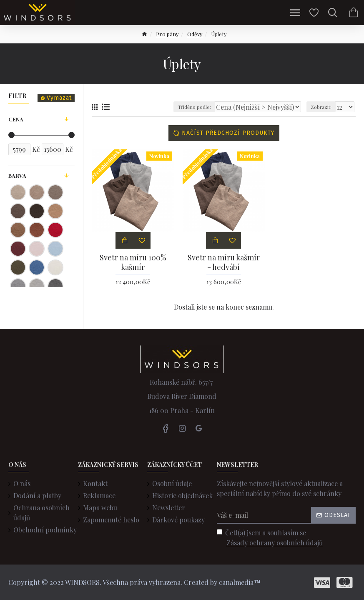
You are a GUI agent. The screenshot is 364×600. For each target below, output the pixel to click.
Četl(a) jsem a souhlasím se (270, 538)
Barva (17, 175)
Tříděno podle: (194, 107)
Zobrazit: (321, 107)
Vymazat (59, 98)
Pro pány (167, 34)
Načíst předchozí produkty (228, 133)
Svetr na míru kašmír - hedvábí (224, 262)
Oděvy (195, 34)
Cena (16, 119)
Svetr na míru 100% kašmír (133, 262)
